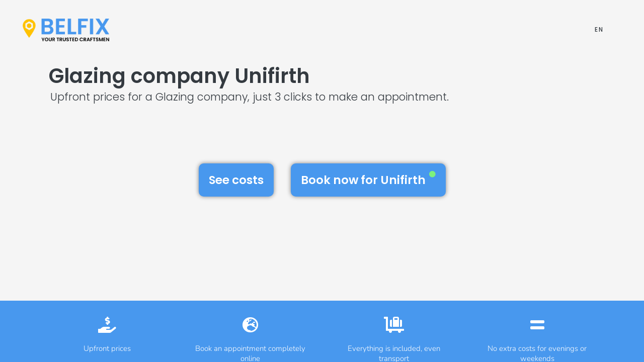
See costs (236, 180)
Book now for (368, 179)
